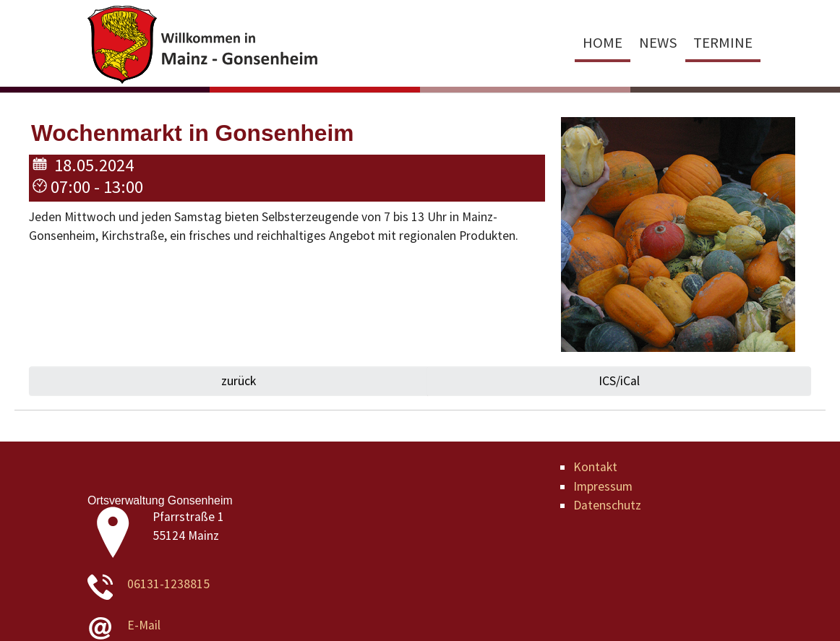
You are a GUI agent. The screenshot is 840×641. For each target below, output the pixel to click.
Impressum (603, 486)
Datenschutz (607, 505)
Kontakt (595, 467)
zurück (237, 381)
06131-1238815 (168, 584)
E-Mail (144, 625)
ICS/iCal (619, 381)
